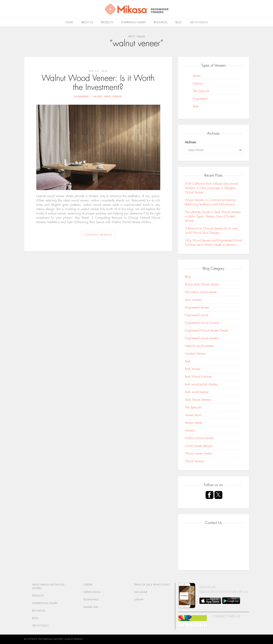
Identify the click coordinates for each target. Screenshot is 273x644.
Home (69, 22)
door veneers (193, 300)
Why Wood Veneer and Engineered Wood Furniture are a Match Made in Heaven (213, 243)
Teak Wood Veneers (198, 400)
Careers (88, 585)
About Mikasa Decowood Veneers (48, 586)
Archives (190, 142)
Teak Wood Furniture (198, 377)
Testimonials (91, 600)
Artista (197, 76)
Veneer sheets (194, 423)
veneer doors (193, 415)
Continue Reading (98, 235)
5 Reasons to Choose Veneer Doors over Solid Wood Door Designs (211, 231)
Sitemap (139, 600)
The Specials (201, 91)
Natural (198, 84)
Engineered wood (197, 315)
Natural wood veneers (199, 346)
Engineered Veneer (197, 308)
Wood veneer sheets (198, 454)
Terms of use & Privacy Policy (152, 585)
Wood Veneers (195, 461)
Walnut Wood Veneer (108, 96)
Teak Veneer (193, 369)
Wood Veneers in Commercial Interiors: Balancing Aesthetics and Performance (211, 202)
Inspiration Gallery (134, 22)
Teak (196, 106)
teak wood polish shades (201, 384)
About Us (87, 22)
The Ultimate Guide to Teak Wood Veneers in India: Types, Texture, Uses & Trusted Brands (213, 216)
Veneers (190, 431)
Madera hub (91, 607)
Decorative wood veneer (201, 292)
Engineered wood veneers (202, 338)
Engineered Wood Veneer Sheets (206, 331)
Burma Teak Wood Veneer (202, 284)
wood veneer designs (199, 446)
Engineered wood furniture (202, 323)
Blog (179, 22)
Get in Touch (199, 22)
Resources (161, 22)
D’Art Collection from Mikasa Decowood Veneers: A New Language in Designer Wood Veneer (212, 188)
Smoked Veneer (195, 354)
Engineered (200, 99)
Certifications (92, 592)
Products (107, 22)
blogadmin (82, 96)
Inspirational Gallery (45, 603)
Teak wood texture (197, 392)
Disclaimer (141, 592)
